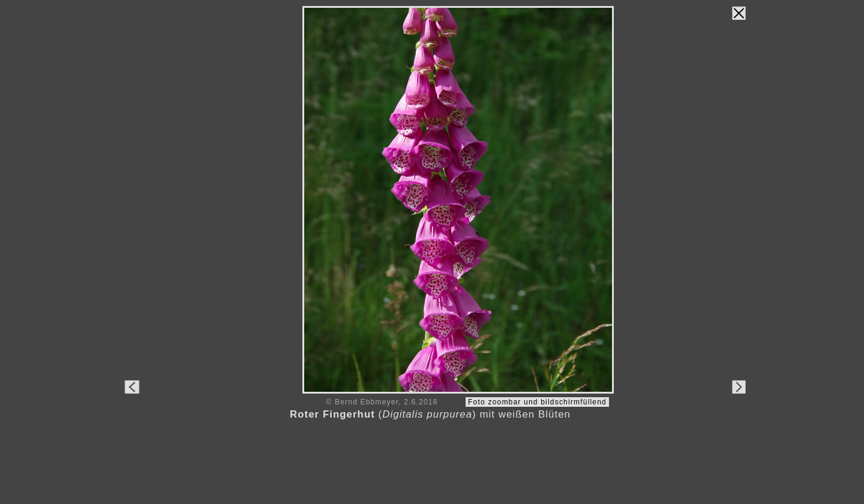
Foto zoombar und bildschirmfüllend (537, 402)
